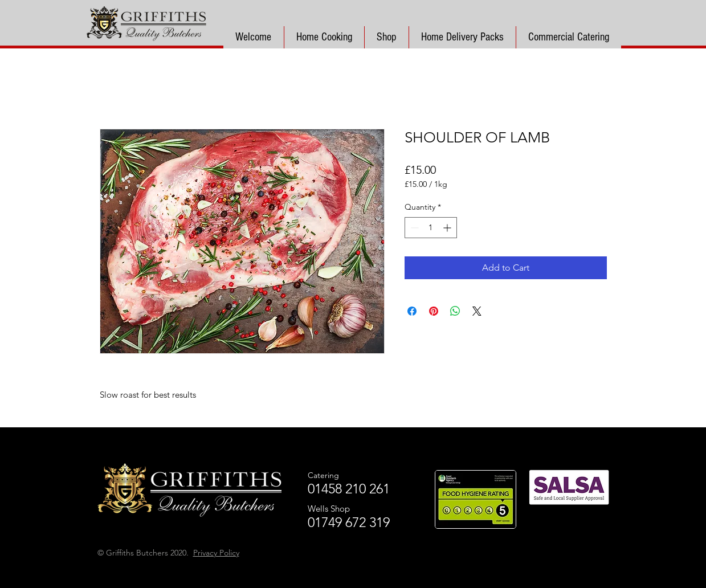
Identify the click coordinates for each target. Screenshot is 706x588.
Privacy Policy (216, 553)
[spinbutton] (431, 228)
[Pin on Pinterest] (434, 311)
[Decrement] (413, 228)
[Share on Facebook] (412, 311)
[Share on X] (477, 311)
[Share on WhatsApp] (455, 311)
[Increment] (448, 228)
